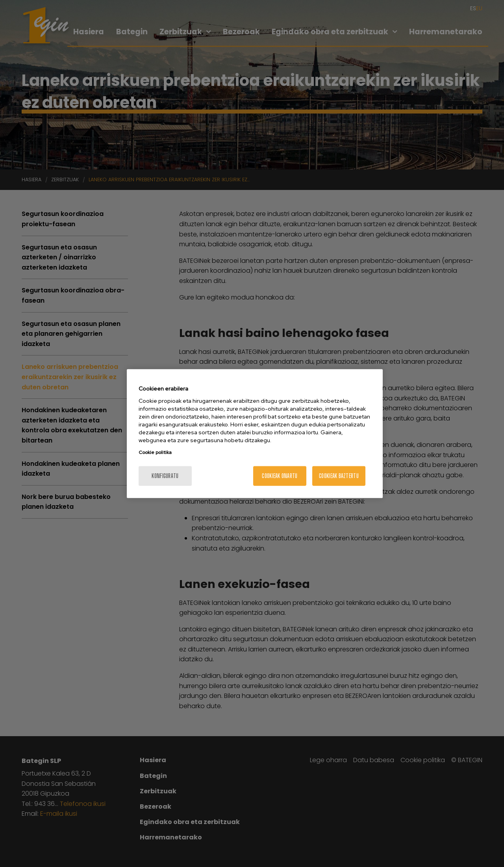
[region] (255, 434)
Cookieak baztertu (339, 475)
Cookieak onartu (280, 475)
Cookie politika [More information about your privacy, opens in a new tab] (155, 452)
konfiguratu (165, 475)
